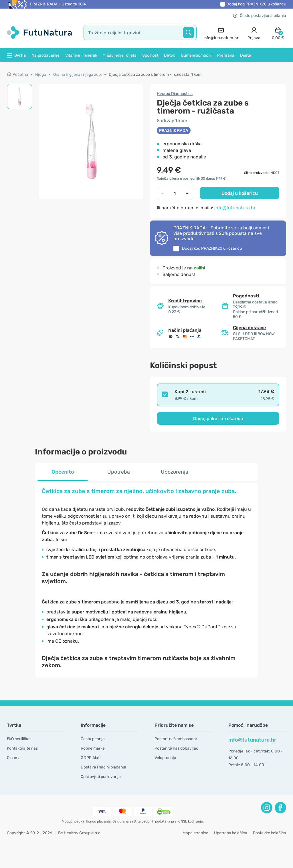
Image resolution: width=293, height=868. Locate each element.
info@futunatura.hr (235, 208)
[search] (140, 33)
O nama (14, 758)
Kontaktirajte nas (22, 748)
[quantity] (175, 193)
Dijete (246, 55)
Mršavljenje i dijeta (119, 55)
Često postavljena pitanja (260, 16)
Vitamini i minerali (81, 55)
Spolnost (150, 55)
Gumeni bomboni (196, 55)
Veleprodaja (165, 758)
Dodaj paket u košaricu (218, 419)
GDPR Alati (91, 758)
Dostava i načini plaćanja (103, 767)
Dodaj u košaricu (240, 193)
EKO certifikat (19, 739)
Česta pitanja (93, 739)
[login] (254, 33)
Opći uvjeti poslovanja (101, 777)
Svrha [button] (16, 55)
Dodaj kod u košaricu (256, 4)
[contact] (221, 33)
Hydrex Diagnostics (175, 94)
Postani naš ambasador (176, 739)
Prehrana (226, 55)
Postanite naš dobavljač (176, 748)
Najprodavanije (45, 55)
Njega (41, 75)
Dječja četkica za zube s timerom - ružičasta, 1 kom (155, 75)
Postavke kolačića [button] (270, 833)
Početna (17, 75)
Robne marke (93, 748)
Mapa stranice (195, 833)
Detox (170, 55)
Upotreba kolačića (231, 833)
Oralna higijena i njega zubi (77, 75)
